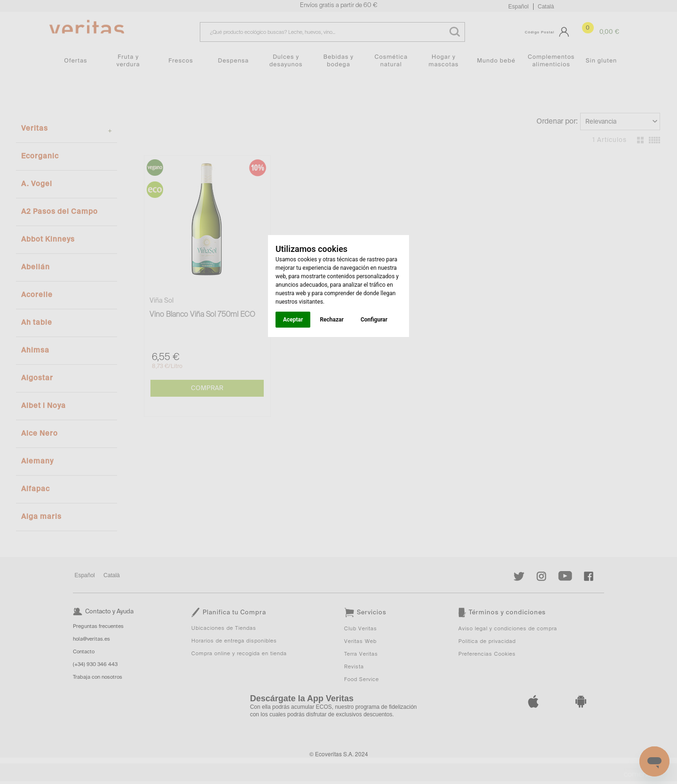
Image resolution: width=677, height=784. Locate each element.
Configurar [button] (374, 320)
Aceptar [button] (293, 320)
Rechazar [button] (331, 320)
